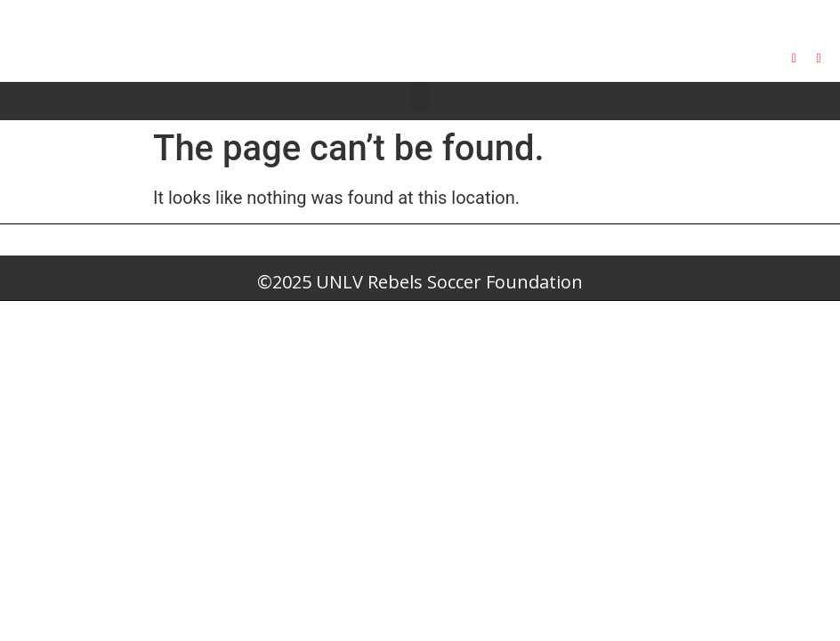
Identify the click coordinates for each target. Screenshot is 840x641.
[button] (420, 97)
